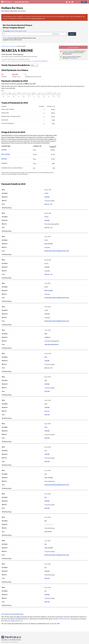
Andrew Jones (14, 31)
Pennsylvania (13, 46)
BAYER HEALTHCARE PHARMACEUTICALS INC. (57, 251)
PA (30, 57)
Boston (21, 31)
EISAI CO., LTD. (49, 204)
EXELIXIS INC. (48, 532)
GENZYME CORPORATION (51, 344)
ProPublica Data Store (64, 619)
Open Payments (37, 18)
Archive (5, 38)
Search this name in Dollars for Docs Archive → (16, 59)
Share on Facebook (67, 2)
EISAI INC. (47, 391)
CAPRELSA (4, 163)
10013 (25, 31)
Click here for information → (40, 61)
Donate (84, 2)
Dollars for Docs (22, 2)
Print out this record (68, 51)
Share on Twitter (70, 2)
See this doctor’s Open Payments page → (13, 614)
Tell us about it (74, 58)
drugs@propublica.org (16, 621)
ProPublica (7, 2)
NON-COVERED (6, 154)
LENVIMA (4, 150)
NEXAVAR (4, 159)
